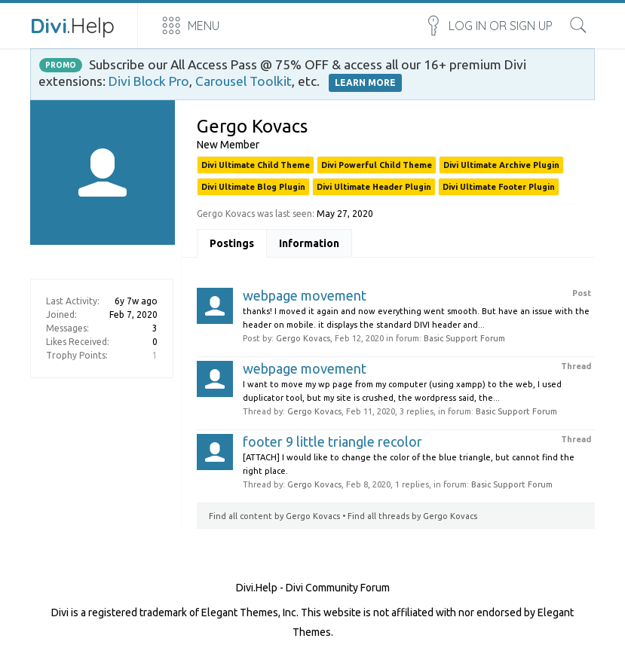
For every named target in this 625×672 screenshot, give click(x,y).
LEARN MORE (365, 82)
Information (309, 243)
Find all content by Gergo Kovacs (274, 516)
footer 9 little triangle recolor (332, 441)
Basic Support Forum (464, 338)
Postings (232, 243)
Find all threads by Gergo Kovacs (412, 516)
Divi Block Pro (149, 81)
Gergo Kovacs (303, 338)
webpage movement (305, 295)
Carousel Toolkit (244, 81)
